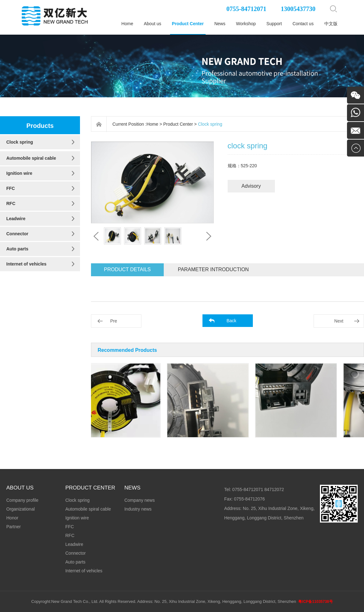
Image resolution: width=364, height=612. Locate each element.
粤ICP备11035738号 (315, 602)
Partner (14, 527)
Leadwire (16, 219)
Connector (17, 234)
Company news (140, 500)
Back (231, 321)
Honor (12, 518)
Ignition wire (19, 173)
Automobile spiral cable (31, 158)
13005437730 (298, 9)
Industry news (138, 509)
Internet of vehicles (26, 264)
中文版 (331, 24)
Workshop (246, 24)
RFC (11, 203)
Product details (127, 269)
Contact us (303, 24)
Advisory (251, 186)
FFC (11, 188)
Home (127, 24)
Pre (114, 321)
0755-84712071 (246, 9)
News (220, 24)
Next (339, 321)
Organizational (20, 509)
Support (274, 24)
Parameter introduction (213, 269)
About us (153, 24)
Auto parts (17, 249)
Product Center (188, 24)
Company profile (22, 500)
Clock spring (20, 142)
